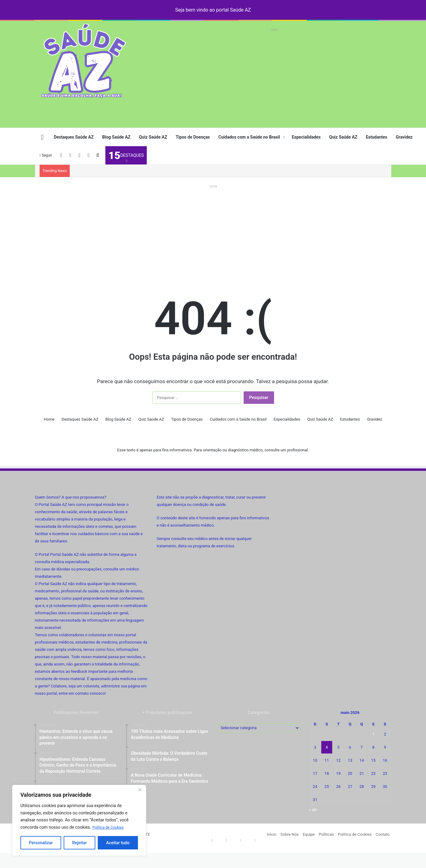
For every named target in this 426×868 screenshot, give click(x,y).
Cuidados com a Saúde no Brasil (249, 137)
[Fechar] (140, 790)
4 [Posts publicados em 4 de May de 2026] (327, 747)
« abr (313, 810)
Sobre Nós (290, 834)
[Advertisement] (274, 77)
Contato (383, 834)
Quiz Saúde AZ (153, 137)
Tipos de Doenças (193, 137)
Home (49, 419)
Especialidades (306, 137)
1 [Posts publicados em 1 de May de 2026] (373, 734)
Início (271, 834)
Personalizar (41, 843)
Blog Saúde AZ (116, 137)
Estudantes (376, 137)
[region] (79, 820)
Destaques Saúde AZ (74, 137)
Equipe (309, 834)
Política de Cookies (110, 827)
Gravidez (404, 137)
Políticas (326, 834)
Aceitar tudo (118, 843)
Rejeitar (79, 843)
